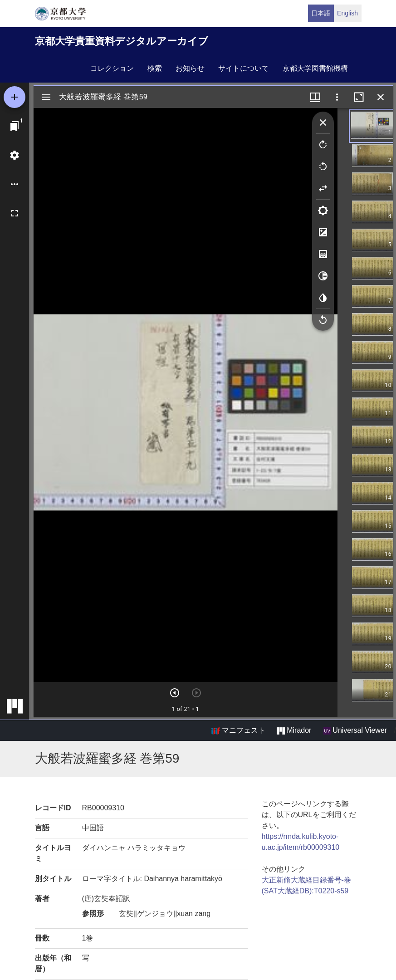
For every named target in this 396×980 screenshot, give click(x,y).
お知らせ (190, 68)
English (347, 13)
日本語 (321, 13)
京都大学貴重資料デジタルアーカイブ (122, 41)
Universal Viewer (355, 730)
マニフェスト (238, 730)
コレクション (112, 68)
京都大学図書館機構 (315, 68)
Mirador (294, 730)
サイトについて (244, 68)
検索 (155, 68)
